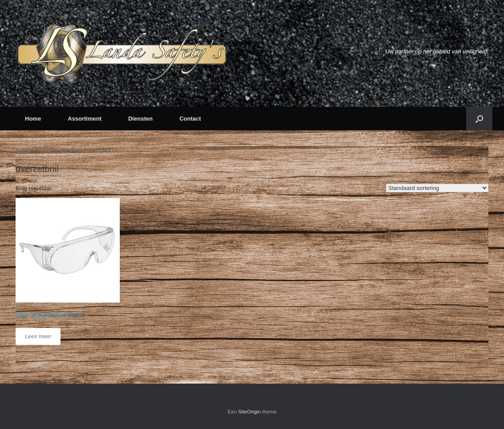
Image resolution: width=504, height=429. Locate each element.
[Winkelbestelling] (437, 188)
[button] (479, 119)
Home (33, 119)
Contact (190, 119)
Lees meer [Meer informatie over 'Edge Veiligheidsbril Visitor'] (38, 336)
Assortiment (85, 119)
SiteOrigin (250, 412)
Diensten (140, 119)
